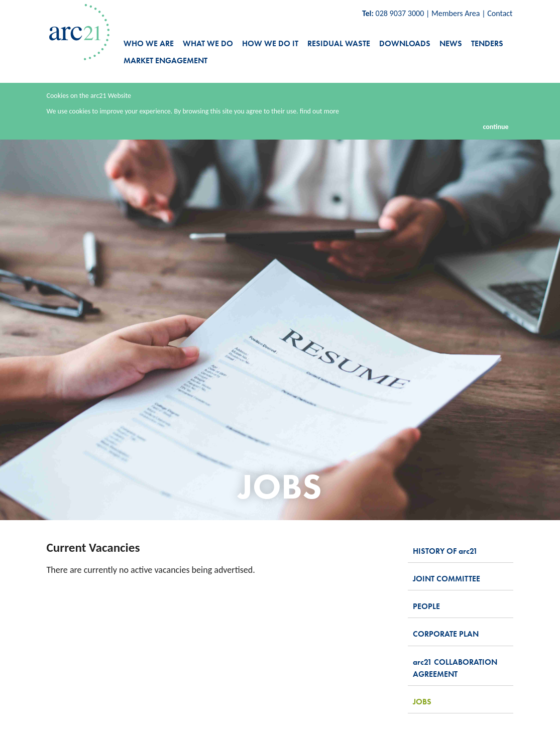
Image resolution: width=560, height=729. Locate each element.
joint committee (446, 579)
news (451, 43)
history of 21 (445, 551)
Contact (500, 13)
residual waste (339, 43)
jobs (422, 702)
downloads (405, 43)
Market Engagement (165, 60)
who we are (149, 43)
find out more (319, 111)
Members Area (456, 13)
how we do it (270, 43)
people (426, 606)
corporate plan (446, 634)
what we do (208, 43)
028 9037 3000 (400, 13)
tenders (487, 43)
